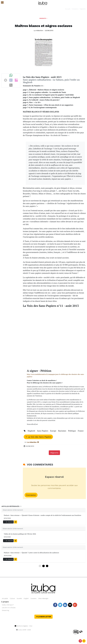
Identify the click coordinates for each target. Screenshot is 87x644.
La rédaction (38, 30)
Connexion (31, 495)
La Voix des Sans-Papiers (38, 437)
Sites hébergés (43, 598)
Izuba (19, 630)
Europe (53, 431)
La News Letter (44, 617)
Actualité (5, 598)
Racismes (62, 431)
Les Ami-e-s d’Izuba (9, 608)
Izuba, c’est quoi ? (8, 605)
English (26, 598)
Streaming (5, 610)
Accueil (68, 9)
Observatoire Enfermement (13, 510)
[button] (1, 3)
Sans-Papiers (43, 431)
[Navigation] (43, 3)
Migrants (83, 9)
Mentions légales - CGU (24, 626)
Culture (12, 598)
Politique (72, 431)
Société (19, 598)
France (81, 431)
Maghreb (32, 431)
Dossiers (75, 9)
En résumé (8, 522)
